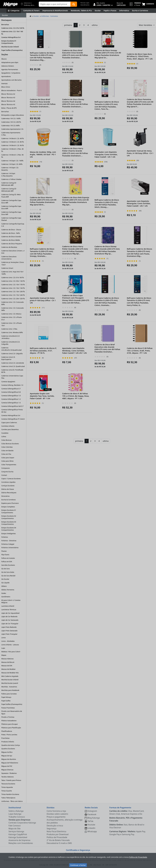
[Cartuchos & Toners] (31, 11)
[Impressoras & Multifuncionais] (55, 11)
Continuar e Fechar (78, 865)
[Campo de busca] (55, 4)
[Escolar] (98, 11)
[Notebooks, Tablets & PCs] (81, 11)
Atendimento (85, 5)
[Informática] (124, 11)
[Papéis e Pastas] (110, 11)
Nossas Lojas (85, 3)
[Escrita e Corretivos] (140, 11)
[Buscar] (74, 4)
